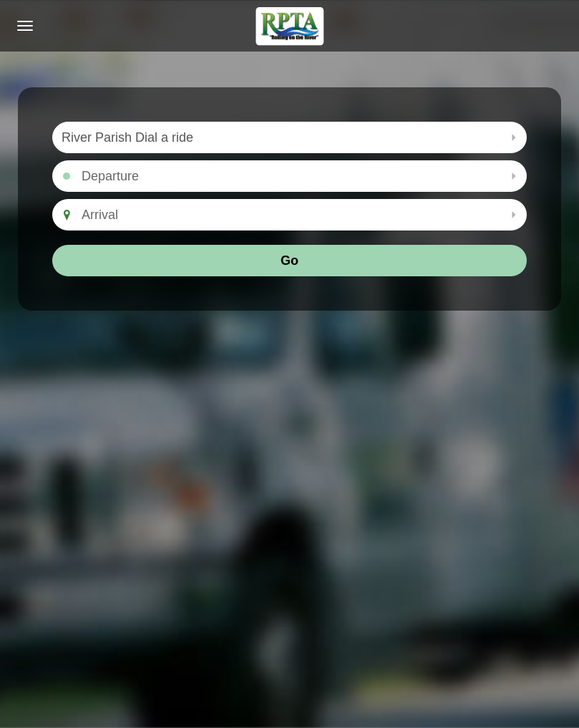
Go (289, 261)
